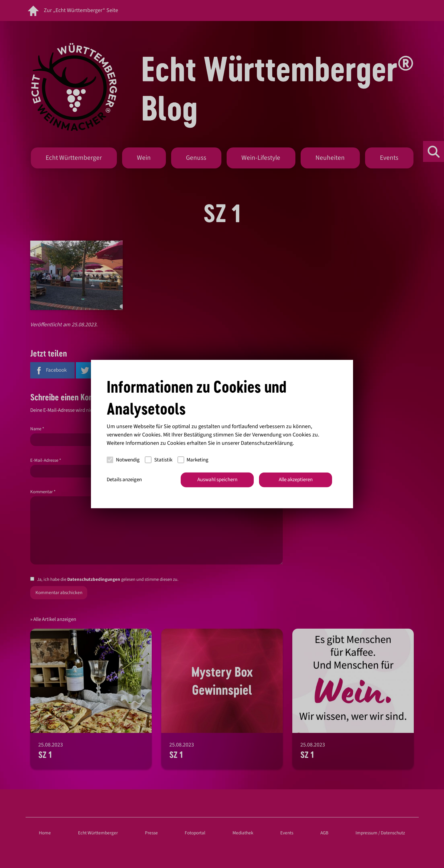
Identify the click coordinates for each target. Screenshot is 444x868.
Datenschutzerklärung (267, 443)
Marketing (193, 460)
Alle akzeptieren (296, 480)
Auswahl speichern (217, 480)
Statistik (159, 460)
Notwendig (123, 460)
